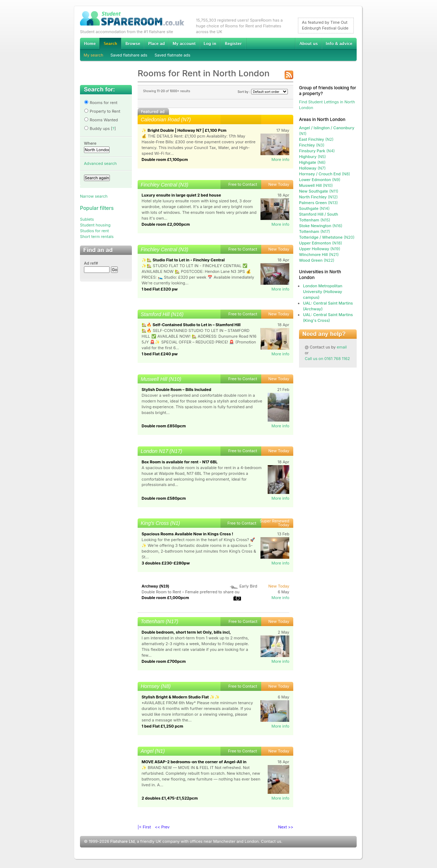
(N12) (318, 197)
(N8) (325, 174)
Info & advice (339, 44)
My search (93, 55)
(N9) (320, 180)
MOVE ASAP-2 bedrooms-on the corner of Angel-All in (194, 762)
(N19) (320, 249)
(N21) (319, 255)
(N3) (312, 145)
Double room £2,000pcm (166, 224)
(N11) (319, 191)
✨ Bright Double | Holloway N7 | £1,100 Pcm (184, 130)
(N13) (318, 203)
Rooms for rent (101, 103)
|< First (144, 827)
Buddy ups (97, 129)
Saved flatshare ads (129, 55)
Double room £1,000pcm (165, 598)
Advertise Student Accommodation (156, 44)
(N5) (313, 157)
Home (90, 44)
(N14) (314, 208)
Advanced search (100, 163)
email (342, 347)
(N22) (317, 260)
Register (233, 44)
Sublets (87, 219)
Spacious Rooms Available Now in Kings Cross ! (187, 534)
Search (110, 44)
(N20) (327, 237)
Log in (210, 44)
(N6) (312, 162)
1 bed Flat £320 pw (160, 289)
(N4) (317, 151)
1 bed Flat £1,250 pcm (162, 726)
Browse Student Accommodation (133, 44)
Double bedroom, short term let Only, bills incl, (186, 632)
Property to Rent (102, 111)
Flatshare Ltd (122, 841)
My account (184, 44)
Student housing (95, 225)
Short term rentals (97, 237)
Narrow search (94, 196)
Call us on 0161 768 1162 (327, 359)
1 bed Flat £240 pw (160, 354)
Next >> (286, 827)
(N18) (320, 243)
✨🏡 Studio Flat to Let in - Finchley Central (183, 260)
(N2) (316, 139)
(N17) (315, 231)
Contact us (271, 841)
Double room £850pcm (164, 426)
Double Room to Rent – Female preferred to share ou (191, 592)
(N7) (312, 168)
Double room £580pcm (164, 498)
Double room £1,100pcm (165, 159)
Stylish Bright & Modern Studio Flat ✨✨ (181, 697)
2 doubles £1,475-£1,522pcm (170, 798)
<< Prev (162, 827)
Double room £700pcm (164, 661)
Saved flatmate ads (172, 55)
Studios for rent (94, 231)
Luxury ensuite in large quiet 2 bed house (181, 195)
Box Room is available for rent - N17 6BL (180, 462)
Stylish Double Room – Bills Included (176, 390)
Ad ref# (91, 263)
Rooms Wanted (101, 120)
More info (280, 159)
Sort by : (263, 92)
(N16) (321, 226)
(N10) (316, 185)
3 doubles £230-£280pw (166, 563)
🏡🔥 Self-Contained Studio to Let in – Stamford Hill (191, 325)
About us (308, 44)
